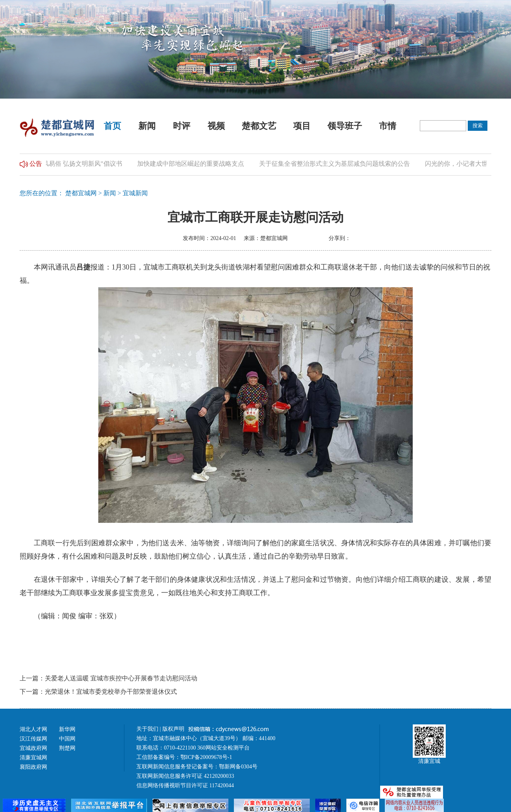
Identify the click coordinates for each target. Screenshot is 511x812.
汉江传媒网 (33, 739)
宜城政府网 (33, 748)
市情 (388, 126)
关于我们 (147, 729)
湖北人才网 (33, 729)
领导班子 (345, 126)
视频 (216, 126)
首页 (112, 126)
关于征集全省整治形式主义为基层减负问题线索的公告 (336, 164)
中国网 (67, 739)
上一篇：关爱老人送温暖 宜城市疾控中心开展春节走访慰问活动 (108, 678)
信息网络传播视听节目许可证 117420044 (185, 785)
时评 (182, 126)
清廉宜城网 (33, 758)
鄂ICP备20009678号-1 (206, 757)
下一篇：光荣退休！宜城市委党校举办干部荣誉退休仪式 (98, 692)
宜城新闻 (135, 193)
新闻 (147, 126)
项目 (302, 126)
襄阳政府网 (33, 767)
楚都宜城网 (81, 193)
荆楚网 (67, 748)
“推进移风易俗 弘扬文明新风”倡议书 (73, 164)
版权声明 (174, 729)
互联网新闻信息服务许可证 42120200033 (185, 776)
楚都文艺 (259, 126)
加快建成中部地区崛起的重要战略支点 (192, 164)
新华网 (67, 729)
